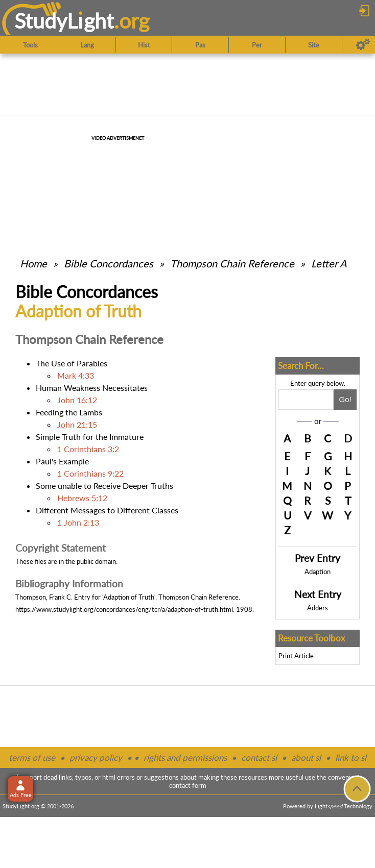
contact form (188, 785)
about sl (306, 758)
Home (33, 263)
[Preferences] (363, 45)
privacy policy (96, 758)
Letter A (329, 263)
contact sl (259, 758)
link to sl (351, 758)
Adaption (318, 572)
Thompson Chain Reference (232, 263)
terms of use (32, 758)
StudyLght (64, 21)
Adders (318, 608)
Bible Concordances (109, 263)
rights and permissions (185, 758)
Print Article (296, 656)
